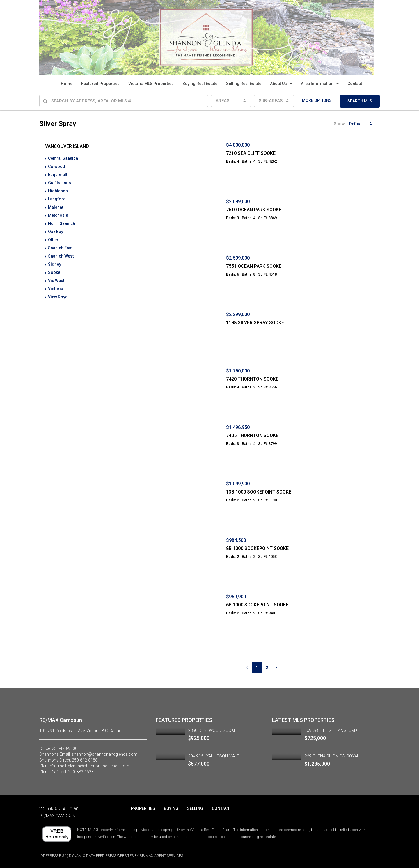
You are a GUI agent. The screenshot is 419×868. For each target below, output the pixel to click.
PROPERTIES (143, 808)
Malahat (56, 207)
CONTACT (221, 808)
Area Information (317, 84)
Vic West (56, 281)
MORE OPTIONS (317, 100)
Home (67, 84)
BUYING (171, 808)
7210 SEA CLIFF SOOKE (251, 153)
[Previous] (247, 668)
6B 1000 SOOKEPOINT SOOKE (257, 605)
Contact (355, 84)
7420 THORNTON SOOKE (252, 379)
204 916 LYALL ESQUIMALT (214, 756)
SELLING (195, 808)
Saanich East (60, 248)
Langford (57, 199)
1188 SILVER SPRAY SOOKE (255, 323)
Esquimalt (58, 175)
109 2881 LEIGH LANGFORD (331, 730)
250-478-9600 (65, 748)
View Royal (58, 297)
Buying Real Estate (200, 84)
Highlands (58, 191)
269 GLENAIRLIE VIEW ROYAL (332, 756)
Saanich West (61, 256)
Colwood (57, 166)
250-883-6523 (81, 772)
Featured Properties (100, 84)
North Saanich (62, 223)
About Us (278, 84)
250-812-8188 (85, 760)
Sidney (55, 264)
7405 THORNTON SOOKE (252, 435)
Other (53, 240)
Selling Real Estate (244, 84)
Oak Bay (56, 232)
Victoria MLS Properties (151, 84)
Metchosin (58, 215)
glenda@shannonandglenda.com (98, 766)
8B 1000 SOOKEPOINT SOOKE (257, 548)
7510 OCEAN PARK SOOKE (254, 210)
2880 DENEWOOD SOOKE (212, 730)
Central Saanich (63, 158)
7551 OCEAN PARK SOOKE (254, 266)
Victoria (56, 289)
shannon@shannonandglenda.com (104, 754)
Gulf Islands (60, 183)
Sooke (54, 272)
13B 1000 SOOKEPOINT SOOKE (259, 492)
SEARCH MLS (360, 101)
